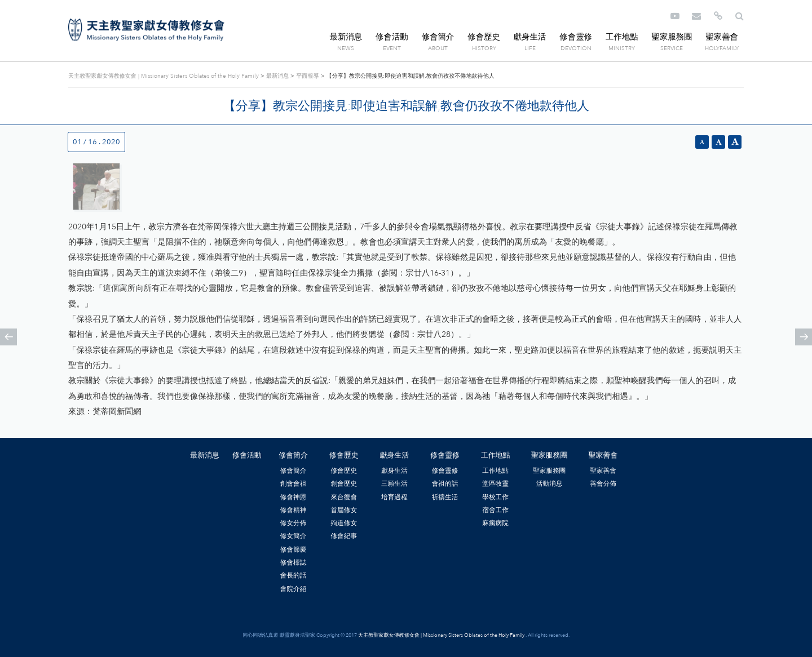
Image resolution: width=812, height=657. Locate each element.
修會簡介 (438, 37)
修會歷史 (484, 37)
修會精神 (294, 510)
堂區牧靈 (495, 483)
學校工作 (495, 497)
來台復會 (344, 497)
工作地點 (622, 37)
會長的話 (294, 575)
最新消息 (346, 37)
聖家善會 (722, 37)
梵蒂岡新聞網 (117, 412)
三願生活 (394, 483)
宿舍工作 (495, 510)
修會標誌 (294, 562)
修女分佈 (294, 523)
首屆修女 (344, 510)
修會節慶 (294, 549)
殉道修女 (344, 523)
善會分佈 (603, 483)
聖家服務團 (672, 37)
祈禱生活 (445, 497)
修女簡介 (294, 536)
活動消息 (550, 483)
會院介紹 (294, 589)
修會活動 (392, 37)
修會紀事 (344, 536)
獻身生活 (530, 37)
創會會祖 (294, 483)
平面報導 (307, 76)
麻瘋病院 (495, 523)
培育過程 (394, 497)
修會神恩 (294, 497)
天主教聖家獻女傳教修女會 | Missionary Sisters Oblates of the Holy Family (146, 30)
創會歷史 (344, 483)
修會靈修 (576, 37)
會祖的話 (445, 483)
